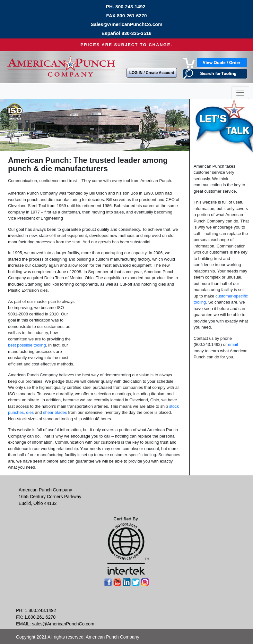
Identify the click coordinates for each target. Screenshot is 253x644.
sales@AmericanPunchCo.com (63, 624)
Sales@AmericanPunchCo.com (126, 24)
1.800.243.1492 (40, 610)
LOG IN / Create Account (152, 73)
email (233, 344)
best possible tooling (27, 345)
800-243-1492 (130, 7)
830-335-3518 (137, 33)
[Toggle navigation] (240, 93)
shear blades (55, 412)
